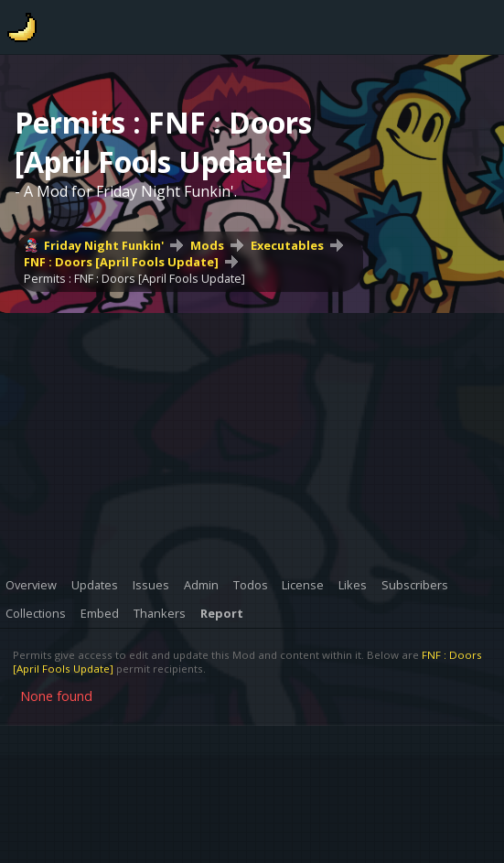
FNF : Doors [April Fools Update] (121, 262)
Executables (287, 245)
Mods (207, 245)
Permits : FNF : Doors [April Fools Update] (134, 278)
